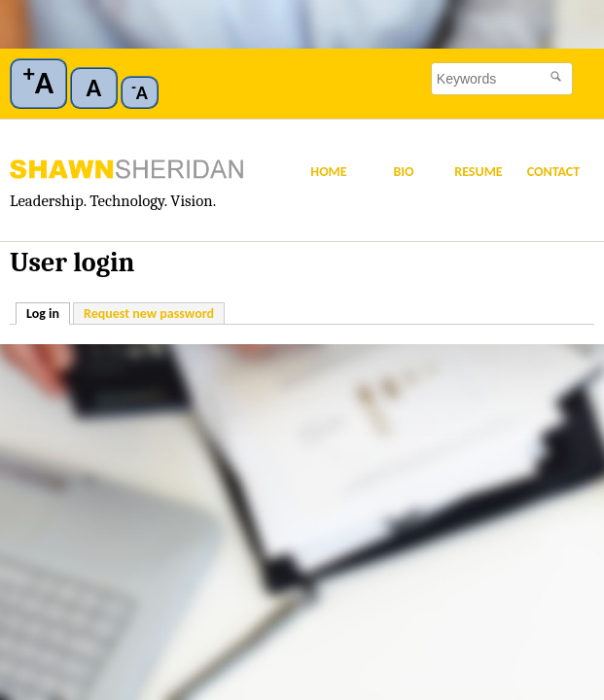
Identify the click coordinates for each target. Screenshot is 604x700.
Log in (48, 313)
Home (328, 172)
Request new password (149, 314)
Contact (554, 172)
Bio (403, 172)
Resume (478, 172)
